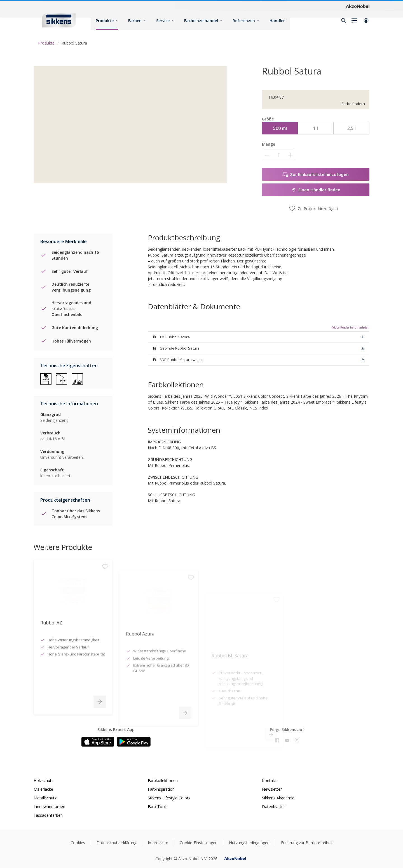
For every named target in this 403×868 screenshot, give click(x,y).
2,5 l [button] (352, 128)
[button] (366, 20)
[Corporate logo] (358, 6)
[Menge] (279, 155)
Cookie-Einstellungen (199, 843)
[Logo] (59, 20)
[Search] (344, 20)
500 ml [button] (280, 128)
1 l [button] (316, 128)
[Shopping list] (355, 20)
